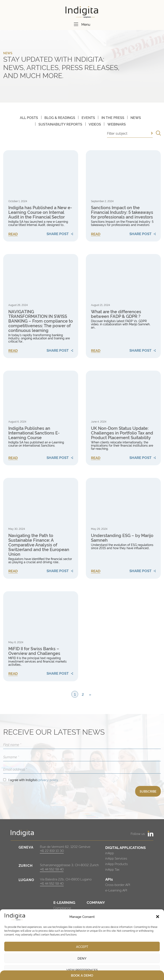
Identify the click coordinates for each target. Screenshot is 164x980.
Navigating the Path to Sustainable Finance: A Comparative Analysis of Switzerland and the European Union (39, 544)
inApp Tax (112, 869)
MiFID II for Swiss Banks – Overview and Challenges (34, 651)
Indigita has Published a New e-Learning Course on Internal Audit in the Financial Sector (40, 212)
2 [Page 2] (83, 694)
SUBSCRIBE (148, 791)
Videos (95, 124)
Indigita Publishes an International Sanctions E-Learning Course (34, 433)
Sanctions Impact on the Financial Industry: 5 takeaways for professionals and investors (122, 212)
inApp (110, 853)
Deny (82, 958)
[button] (158, 917)
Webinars (117, 124)
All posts (29, 117)
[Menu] (76, 24)
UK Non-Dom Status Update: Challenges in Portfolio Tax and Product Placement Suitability (122, 433)
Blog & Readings (60, 117)
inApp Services (116, 858)
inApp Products (116, 864)
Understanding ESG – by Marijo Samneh (122, 537)
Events (88, 117)
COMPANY (96, 902)
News (136, 117)
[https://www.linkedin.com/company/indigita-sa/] (151, 834)
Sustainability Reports (60, 124)
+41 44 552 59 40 (52, 869)
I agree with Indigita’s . (34, 780)
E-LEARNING (64, 902)
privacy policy (48, 780)
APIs (109, 879)
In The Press (113, 117)
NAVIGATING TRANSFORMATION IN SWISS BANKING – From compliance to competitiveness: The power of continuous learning (41, 321)
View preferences (82, 970)
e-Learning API (116, 890)
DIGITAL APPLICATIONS (125, 847)
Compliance (62, 908)
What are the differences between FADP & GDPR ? (116, 314)
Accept (82, 946)
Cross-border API (118, 885)
